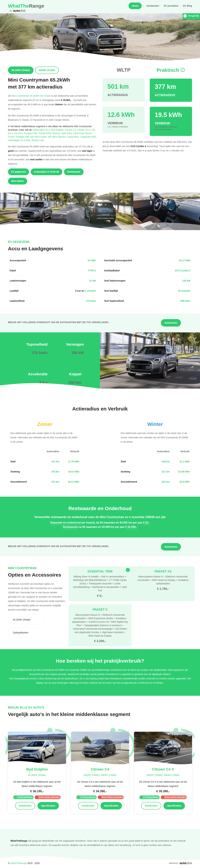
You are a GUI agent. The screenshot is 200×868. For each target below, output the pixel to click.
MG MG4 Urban (39, 137)
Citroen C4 (71, 130)
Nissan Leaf (38, 140)
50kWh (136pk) (109, 775)
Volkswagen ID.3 (42, 130)
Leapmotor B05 (88, 137)
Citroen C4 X (85, 130)
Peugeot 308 (31, 133)
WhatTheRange (18, 863)
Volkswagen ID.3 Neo (20, 140)
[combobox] (27, 620)
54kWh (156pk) (91, 775)
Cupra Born (74, 137)
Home (135, 6)
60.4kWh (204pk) (37, 775)
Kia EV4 (19, 133)
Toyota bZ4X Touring (50, 133)
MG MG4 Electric (57, 137)
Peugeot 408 (23, 137)
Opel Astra (67, 133)
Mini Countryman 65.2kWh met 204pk (31, 96)
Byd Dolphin (58, 130)
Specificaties (48, 806)
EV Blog (188, 6)
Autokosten (153, 6)
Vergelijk (191, 16)
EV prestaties (171, 6)
